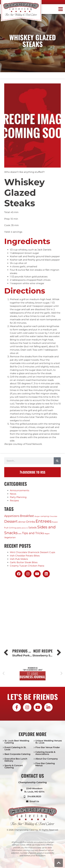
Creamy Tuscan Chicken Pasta (27, 566)
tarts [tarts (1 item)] (20, 534)
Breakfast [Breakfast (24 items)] (27, 516)
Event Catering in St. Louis (15, 748)
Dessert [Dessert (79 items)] (11, 521)
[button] (57, 9)
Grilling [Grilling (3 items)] (12, 528)
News (13, 494)
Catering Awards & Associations (45, 753)
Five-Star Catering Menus (45, 764)
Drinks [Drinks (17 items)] (31, 522)
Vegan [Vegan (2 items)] (47, 533)
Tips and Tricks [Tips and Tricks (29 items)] (33, 533)
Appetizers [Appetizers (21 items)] (12, 516)
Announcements (20, 490)
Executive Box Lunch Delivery (16, 760)
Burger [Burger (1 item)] (37, 516)
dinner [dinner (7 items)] (22, 522)
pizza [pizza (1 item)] (24, 528)
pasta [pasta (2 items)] (19, 528)
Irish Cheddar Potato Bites (25, 556)
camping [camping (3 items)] (45, 516)
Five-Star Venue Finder (48, 747)
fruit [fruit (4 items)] (6, 528)
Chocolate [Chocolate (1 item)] (53, 516)
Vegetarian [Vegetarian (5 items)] (10, 537)
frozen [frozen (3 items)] (55, 522)
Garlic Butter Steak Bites (24, 562)
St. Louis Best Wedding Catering (17, 742)
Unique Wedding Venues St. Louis (49, 742)
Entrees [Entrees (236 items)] (43, 521)
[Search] (57, 461)
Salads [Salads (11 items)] (32, 527)
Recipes (14, 501)
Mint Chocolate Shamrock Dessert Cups (32, 552)
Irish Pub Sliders (19, 559)
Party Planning (18, 497)
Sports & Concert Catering (14, 766)
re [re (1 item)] (27, 528)
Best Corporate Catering (17, 754)
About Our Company (47, 759)
